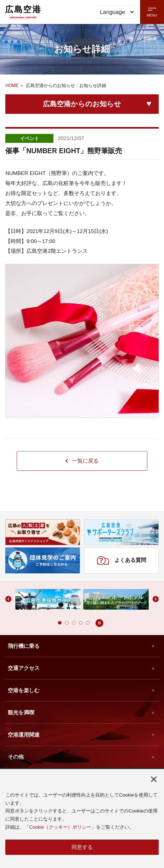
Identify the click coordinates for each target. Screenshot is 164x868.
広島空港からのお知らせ (82, 104)
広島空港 (23, 12)
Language (117, 12)
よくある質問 (121, 561)
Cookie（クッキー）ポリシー (60, 827)
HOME (12, 86)
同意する (82, 847)
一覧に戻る (82, 461)
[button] (60, 623)
